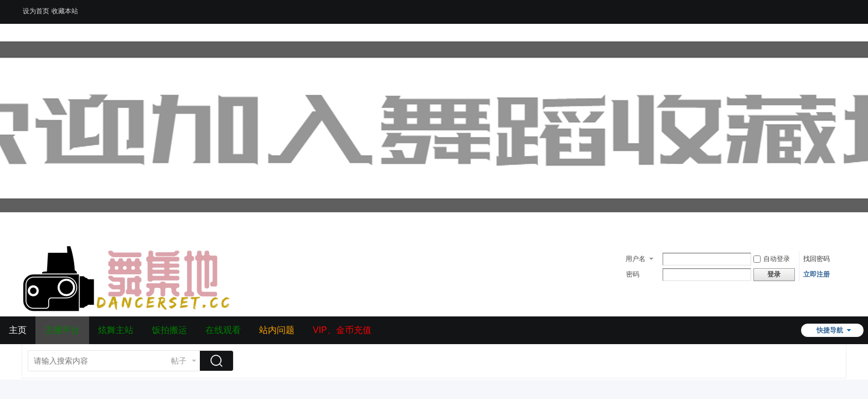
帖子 (179, 361)
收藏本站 (65, 11)
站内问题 (277, 330)
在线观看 (223, 330)
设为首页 (36, 11)
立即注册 (817, 274)
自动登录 (772, 259)
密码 (633, 274)
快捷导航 (830, 330)
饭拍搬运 (169, 330)
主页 (18, 330)
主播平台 (62, 330)
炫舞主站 (116, 330)
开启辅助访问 (844, 8)
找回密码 (817, 259)
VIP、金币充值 (342, 330)
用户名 (635, 259)
